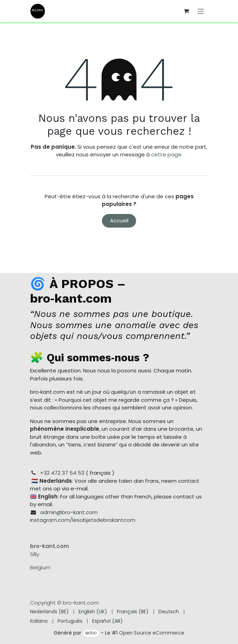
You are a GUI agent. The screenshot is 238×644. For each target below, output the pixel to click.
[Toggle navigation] (201, 11)
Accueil (119, 220)
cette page (166, 154)
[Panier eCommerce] (186, 11)
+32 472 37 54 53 (62, 473)
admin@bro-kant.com (69, 512)
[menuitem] (49, 612)
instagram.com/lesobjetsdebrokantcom (83, 520)
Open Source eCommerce (152, 633)
